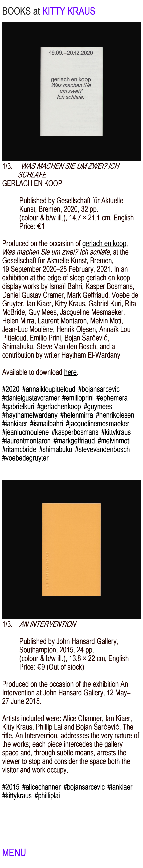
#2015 (11, 787)
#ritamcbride (19, 449)
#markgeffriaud (74, 441)
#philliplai (47, 796)
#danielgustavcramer (31, 398)
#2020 (11, 389)
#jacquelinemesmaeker (98, 424)
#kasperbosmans (75, 432)
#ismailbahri (47, 424)
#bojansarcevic (99, 389)
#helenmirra (77, 415)
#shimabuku (56, 449)
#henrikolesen (115, 415)
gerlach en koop (104, 243)
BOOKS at (21, 11)
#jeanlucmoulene (25, 432)
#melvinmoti (114, 441)
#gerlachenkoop (59, 406)
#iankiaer (15, 424)
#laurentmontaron (26, 441)
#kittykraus (116, 432)
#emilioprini (78, 398)
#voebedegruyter (25, 458)
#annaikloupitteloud (49, 389)
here (70, 372)
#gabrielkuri (18, 406)
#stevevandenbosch (102, 449)
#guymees (98, 406)
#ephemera (112, 398)
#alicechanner (42, 787)
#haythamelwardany (30, 415)
